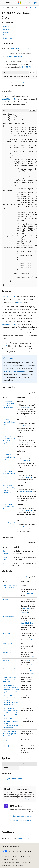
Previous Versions (18, 856)
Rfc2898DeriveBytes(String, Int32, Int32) (9, 506)
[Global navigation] (2, 3)
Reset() (5, 740)
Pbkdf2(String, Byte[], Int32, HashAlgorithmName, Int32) (9, 734)
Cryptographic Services (14, 779)
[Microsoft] (20, 3)
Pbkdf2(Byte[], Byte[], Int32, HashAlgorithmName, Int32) (9, 679)
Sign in (35, 3)
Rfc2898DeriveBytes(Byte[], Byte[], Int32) (9, 422)
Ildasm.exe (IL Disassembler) (14, 371)
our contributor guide (24, 799)
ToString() (6, 746)
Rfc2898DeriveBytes (9, 99)
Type (28, 660)
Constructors (7, 35)
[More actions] (36, 7)
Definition (6, 27)
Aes (12, 102)
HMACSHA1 (26, 67)
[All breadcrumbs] (3, 7)
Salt (4, 563)
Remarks (6, 32)
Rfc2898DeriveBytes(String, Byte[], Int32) (9, 457)
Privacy (13, 859)
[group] (19, 77)
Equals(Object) (7, 633)
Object (13, 83)
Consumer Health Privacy (10, 862)
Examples (6, 29)
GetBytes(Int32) (8, 644)
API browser (11, 7)
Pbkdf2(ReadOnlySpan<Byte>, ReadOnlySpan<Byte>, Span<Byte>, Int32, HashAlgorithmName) (11, 700)
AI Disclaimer (6, 856)
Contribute (5, 859)
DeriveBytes (22, 83)
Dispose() (6, 599)
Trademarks (5, 865)
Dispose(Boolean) (8, 616)
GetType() (6, 660)
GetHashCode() (7, 652)
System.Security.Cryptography (20, 48)
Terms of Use (26, 862)
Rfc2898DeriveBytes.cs (15, 56)
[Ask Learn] (26, 7)
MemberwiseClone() (9, 669)
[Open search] (30, 3)
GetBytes (19, 302)
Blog (28, 856)
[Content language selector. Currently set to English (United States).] (11, 846)
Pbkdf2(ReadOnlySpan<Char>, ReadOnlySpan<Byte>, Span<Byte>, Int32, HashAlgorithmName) (11, 723)
